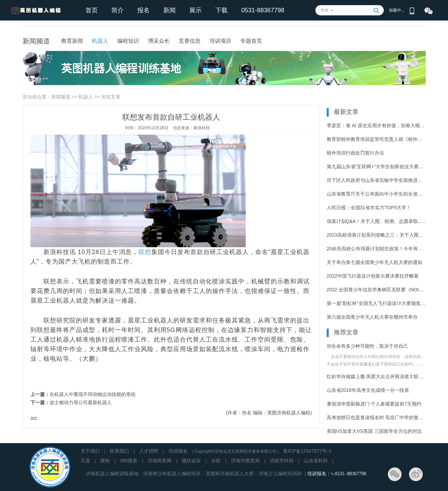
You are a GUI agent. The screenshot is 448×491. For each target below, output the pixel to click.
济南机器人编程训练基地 (112, 474)
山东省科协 (316, 461)
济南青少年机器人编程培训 (172, 474)
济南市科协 (282, 461)
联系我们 (119, 451)
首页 (92, 10)
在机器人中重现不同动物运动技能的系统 (93, 394)
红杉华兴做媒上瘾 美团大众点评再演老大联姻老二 (376, 376)
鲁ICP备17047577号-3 (307, 451)
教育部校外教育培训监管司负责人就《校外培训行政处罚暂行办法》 (376, 139)
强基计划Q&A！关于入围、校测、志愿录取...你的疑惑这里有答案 (376, 221)
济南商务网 (160, 461)
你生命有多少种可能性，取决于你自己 (367, 346)
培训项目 (220, 41)
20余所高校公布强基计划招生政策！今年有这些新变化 (376, 249)
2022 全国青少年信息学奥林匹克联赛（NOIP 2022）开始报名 (376, 290)
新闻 (169, 10)
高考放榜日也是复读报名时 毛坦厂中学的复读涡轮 (376, 417)
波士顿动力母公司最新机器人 (81, 402)
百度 (85, 461)
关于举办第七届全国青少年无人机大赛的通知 (375, 262)
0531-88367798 (263, 10)
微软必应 (191, 461)
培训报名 (178, 451)
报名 (144, 10)
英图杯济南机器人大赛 (230, 474)
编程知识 (128, 41)
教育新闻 (72, 41)
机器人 (100, 41)
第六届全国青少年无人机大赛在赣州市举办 (372, 317)
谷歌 (216, 461)
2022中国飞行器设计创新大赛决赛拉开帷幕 (373, 276)
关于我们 (90, 451)
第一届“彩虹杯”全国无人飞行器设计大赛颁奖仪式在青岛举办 (376, 303)
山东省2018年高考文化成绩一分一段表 (368, 390)
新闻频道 (61, 97)
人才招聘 (149, 451)
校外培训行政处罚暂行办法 (355, 153)
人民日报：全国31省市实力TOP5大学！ (369, 208)
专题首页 (251, 41)
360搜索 (129, 461)
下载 (221, 10)
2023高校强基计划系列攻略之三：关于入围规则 (376, 235)
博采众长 (159, 41)
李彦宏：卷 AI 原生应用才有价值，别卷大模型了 (376, 125)
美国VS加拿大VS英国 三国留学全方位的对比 (374, 431)
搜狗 (105, 461)
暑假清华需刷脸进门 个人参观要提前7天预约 (374, 404)
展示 (195, 10)
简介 (118, 10)
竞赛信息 (190, 41)
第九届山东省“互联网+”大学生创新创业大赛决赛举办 (376, 167)
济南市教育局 (245, 461)
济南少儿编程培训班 (280, 474)
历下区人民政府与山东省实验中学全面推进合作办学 (376, 180)
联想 (145, 252)
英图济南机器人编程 (289, 413)
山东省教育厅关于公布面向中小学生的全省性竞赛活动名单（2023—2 (376, 194)
